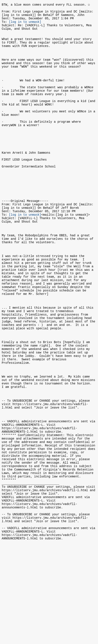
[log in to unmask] (25, 26)
